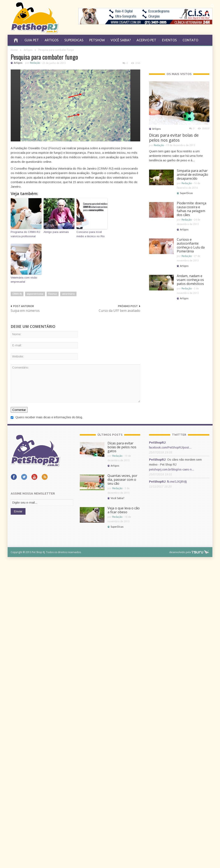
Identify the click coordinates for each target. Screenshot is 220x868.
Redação (35, 63)
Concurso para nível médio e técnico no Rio (91, 234)
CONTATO (190, 40)
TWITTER (179, 435)
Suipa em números (25, 311)
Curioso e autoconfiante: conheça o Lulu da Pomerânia (191, 245)
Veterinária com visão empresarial (24, 280)
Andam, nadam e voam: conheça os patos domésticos (190, 280)
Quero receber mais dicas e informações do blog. (47, 417)
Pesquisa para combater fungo (44, 57)
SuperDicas (186, 193)
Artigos (28, 50)
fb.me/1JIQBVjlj (177, 482)
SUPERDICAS (74, 40)
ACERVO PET (146, 40)
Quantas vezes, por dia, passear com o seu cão (122, 480)
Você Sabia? (117, 498)
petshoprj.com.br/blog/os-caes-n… (172, 469)
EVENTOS (169, 40)
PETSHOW (97, 40)
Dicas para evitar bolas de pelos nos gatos (174, 138)
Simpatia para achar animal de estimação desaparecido (192, 175)
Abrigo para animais (56, 232)
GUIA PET (32, 40)
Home (14, 50)
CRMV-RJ (17, 294)
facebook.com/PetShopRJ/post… (170, 447)
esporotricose (35, 294)
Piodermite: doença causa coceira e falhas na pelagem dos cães (192, 209)
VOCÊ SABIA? (121, 40)
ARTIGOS (52, 40)
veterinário (68, 294)
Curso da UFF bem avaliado (119, 311)
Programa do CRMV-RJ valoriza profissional (25, 234)
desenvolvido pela (180, 552)
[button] (213, 5)
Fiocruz (53, 294)
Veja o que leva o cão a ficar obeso (124, 510)
